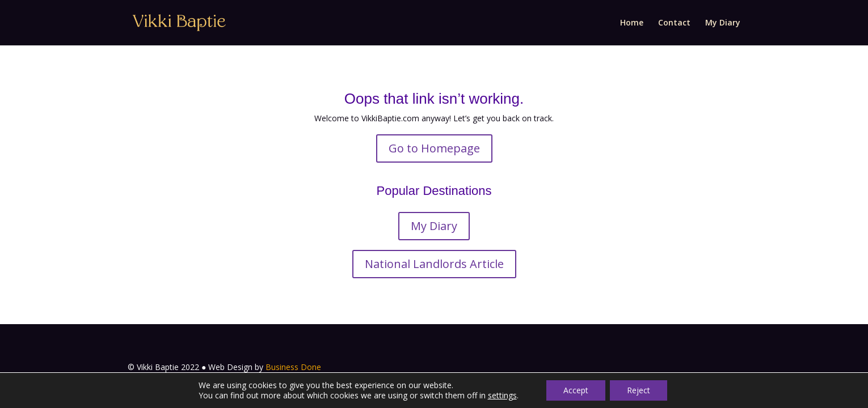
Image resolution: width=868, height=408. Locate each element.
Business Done (293, 367)
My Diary (723, 23)
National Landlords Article (434, 264)
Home (632, 23)
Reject (639, 390)
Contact (674, 23)
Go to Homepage (434, 148)
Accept (576, 390)
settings (502, 396)
